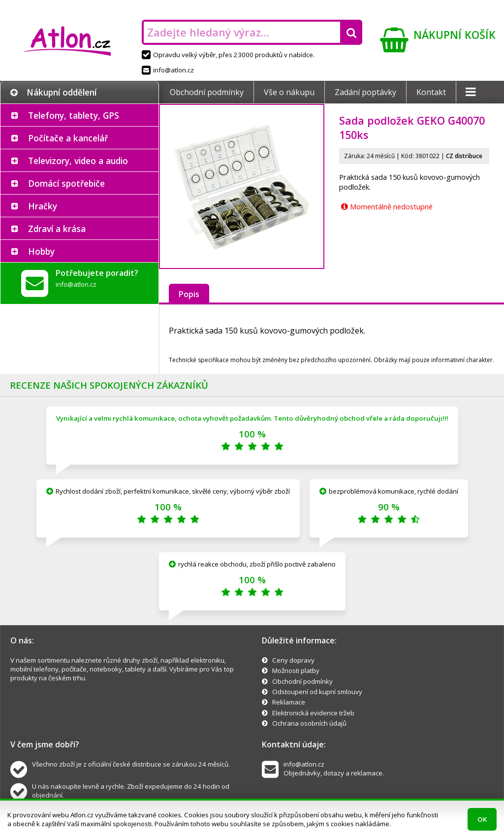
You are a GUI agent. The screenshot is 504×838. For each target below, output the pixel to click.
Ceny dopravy (293, 660)
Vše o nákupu (289, 92)
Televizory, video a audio (78, 161)
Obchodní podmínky (207, 92)
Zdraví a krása (57, 229)
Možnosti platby (296, 670)
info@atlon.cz (168, 70)
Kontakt (431, 92)
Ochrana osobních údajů (309, 723)
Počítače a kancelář (68, 138)
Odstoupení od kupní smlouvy (317, 692)
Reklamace (289, 702)
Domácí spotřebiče (66, 183)
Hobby (41, 251)
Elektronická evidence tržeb (313, 713)
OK (482, 819)
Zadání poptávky (365, 92)
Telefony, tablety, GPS (74, 115)
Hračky (43, 206)
